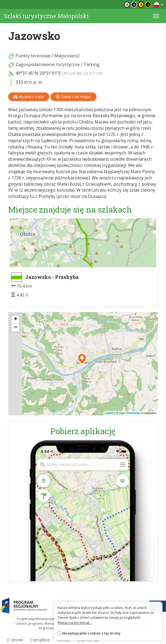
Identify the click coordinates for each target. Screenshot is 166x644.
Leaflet (109, 413)
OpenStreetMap (130, 413)
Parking (92, 64)
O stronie (15, 640)
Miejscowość (67, 56)
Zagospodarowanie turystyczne (48, 64)
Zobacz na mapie (74, 97)
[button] (82, 359)
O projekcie (40, 640)
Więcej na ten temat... (75, 623)
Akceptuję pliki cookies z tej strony (91, 633)
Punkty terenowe (33, 56)
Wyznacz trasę (29, 97)
